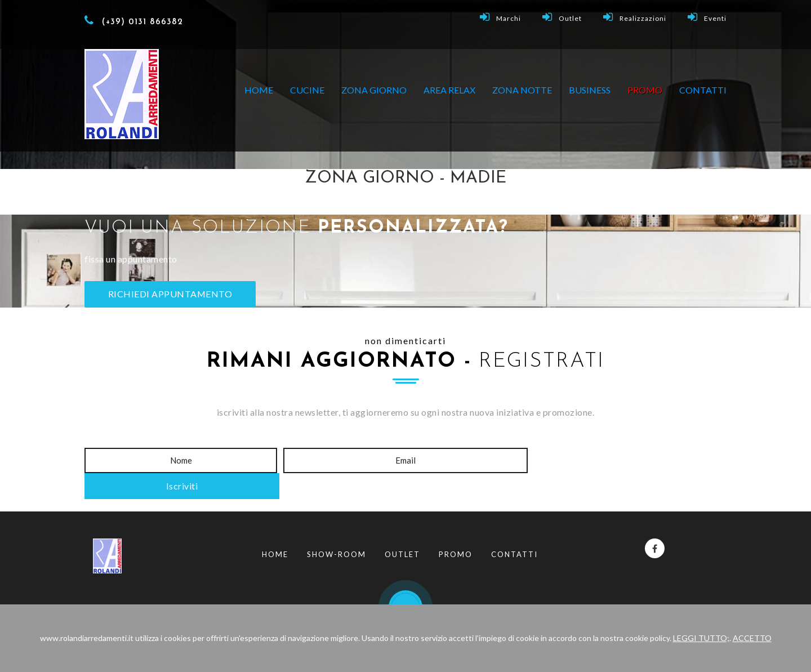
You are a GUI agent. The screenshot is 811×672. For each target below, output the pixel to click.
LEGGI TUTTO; (701, 638)
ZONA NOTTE (522, 90)
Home (259, 90)
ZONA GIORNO (374, 90)
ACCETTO (752, 638)
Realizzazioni (635, 17)
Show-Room (337, 529)
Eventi (707, 17)
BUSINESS (590, 90)
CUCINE (307, 90)
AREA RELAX (449, 90)
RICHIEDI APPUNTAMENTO (171, 294)
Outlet (562, 17)
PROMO (645, 90)
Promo (456, 529)
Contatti (703, 90)
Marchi (500, 17)
